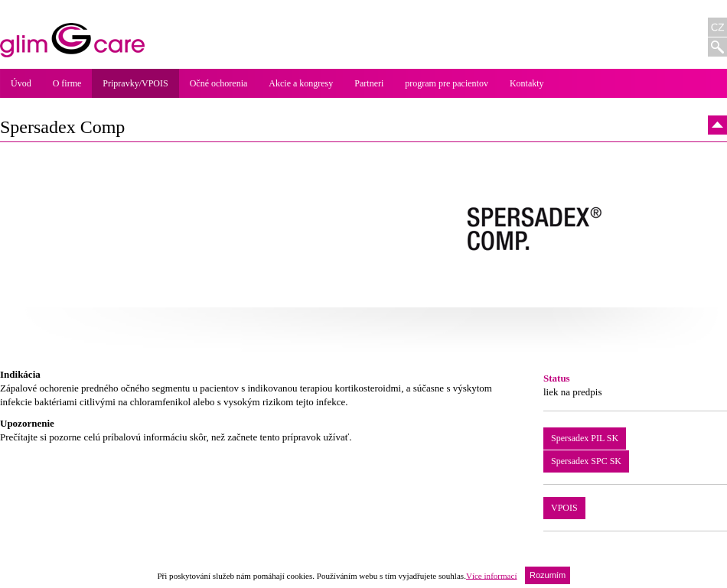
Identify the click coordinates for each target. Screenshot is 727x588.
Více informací (492, 575)
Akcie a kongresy (301, 83)
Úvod (21, 83)
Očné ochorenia (219, 83)
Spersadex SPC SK (586, 461)
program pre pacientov (447, 83)
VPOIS (564, 508)
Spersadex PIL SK (585, 438)
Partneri (369, 83)
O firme (67, 83)
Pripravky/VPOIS (135, 83)
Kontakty (527, 83)
